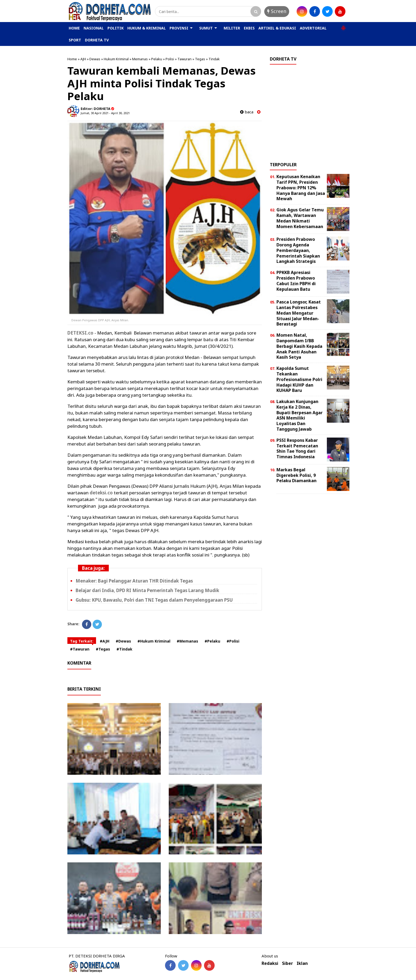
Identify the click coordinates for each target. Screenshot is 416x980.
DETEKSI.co (80, 333)
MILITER (232, 28)
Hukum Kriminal (116, 59)
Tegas (200, 59)
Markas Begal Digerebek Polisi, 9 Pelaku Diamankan (296, 475)
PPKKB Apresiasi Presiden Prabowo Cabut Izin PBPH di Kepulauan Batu (296, 281)
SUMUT (206, 28)
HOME (74, 28)
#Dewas (123, 641)
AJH (83, 59)
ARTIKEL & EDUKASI (277, 28)
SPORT (75, 40)
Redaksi (270, 963)
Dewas (95, 59)
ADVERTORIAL (313, 28)
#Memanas (187, 641)
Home (72, 59)
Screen (277, 11)
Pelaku (157, 59)
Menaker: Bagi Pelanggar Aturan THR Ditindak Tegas (134, 581)
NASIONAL (94, 28)
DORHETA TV (97, 40)
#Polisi (233, 641)
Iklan (302, 963)
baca (247, 112)
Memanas (140, 59)
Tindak (214, 59)
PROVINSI (179, 28)
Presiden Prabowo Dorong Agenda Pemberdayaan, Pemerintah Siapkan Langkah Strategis (298, 250)
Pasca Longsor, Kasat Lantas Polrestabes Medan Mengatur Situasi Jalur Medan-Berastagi (299, 313)
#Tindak (124, 649)
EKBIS (249, 28)
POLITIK (116, 28)
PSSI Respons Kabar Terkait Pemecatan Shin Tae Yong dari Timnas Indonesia (297, 448)
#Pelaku (212, 641)
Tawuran (185, 59)
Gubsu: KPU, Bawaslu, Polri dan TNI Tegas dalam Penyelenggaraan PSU (154, 600)
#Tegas (103, 649)
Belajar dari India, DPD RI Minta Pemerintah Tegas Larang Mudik (147, 590)
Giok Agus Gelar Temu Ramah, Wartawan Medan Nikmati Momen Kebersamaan (300, 218)
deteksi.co (101, 493)
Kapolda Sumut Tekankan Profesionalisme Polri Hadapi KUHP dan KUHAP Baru (299, 379)
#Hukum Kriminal (154, 641)
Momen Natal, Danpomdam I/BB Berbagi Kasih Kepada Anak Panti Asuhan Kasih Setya (299, 346)
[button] (343, 26)
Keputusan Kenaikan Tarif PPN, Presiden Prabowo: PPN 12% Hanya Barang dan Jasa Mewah (301, 188)
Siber (287, 963)
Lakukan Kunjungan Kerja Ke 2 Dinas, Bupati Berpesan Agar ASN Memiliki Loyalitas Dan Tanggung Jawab (300, 415)
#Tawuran (80, 649)
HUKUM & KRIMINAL (147, 28)
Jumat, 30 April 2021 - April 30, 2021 (105, 113)
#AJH (105, 641)
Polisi (170, 59)
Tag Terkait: (82, 641)
